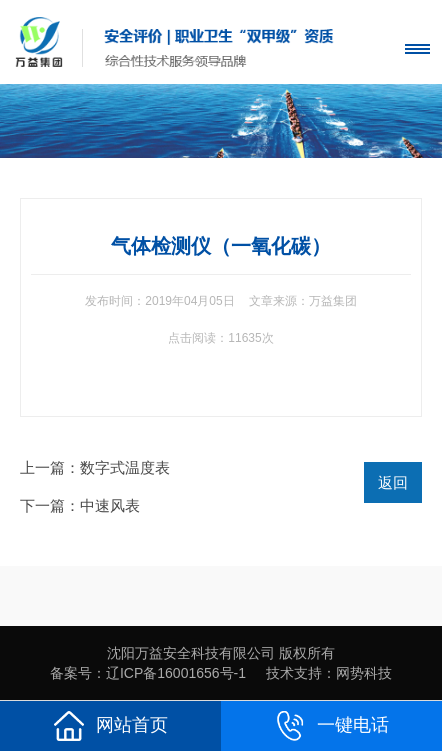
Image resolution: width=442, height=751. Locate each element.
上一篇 (95, 467)
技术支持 (294, 673)
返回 (393, 482)
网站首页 (111, 726)
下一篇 (80, 505)
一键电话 (332, 726)
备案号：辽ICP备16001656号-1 (148, 673)
